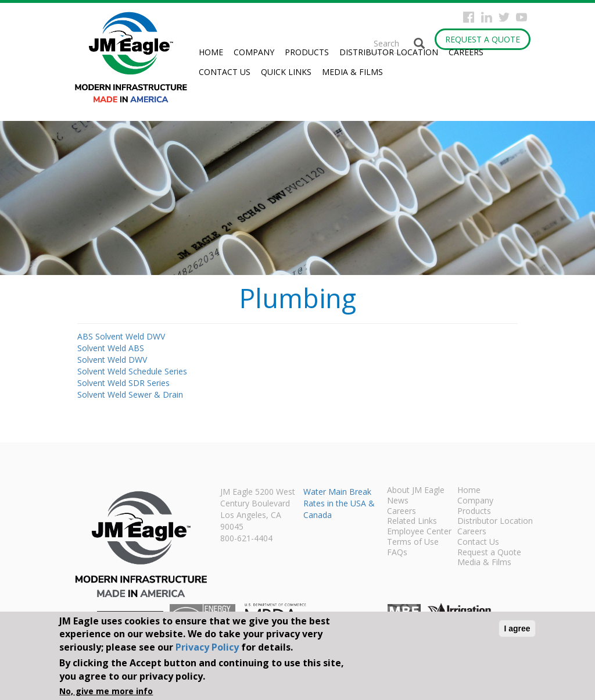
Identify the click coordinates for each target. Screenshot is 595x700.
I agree (517, 628)
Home (211, 52)
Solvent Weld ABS (111, 348)
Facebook (469, 17)
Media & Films (352, 72)
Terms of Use (413, 542)
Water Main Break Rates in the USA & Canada (339, 503)
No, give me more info (106, 691)
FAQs (397, 553)
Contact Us (225, 72)
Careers (466, 52)
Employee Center (419, 532)
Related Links (412, 522)
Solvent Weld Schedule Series (132, 371)
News (398, 501)
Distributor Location (389, 52)
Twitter (504, 17)
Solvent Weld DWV (112, 360)
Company (254, 52)
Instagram (487, 17)
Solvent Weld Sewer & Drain (130, 394)
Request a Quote (483, 39)
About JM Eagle (416, 491)
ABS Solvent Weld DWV (121, 336)
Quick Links (286, 72)
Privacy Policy (207, 647)
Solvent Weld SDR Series (123, 383)
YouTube (521, 17)
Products (307, 52)
